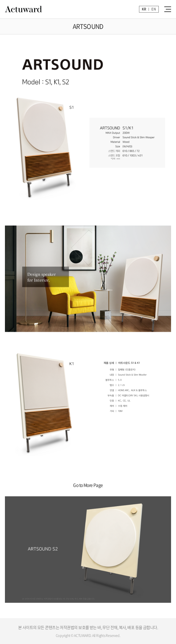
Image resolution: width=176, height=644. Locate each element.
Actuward (23, 9)
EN (154, 9)
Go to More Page (88, 485)
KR (144, 9)
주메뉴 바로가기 (0, 0)
